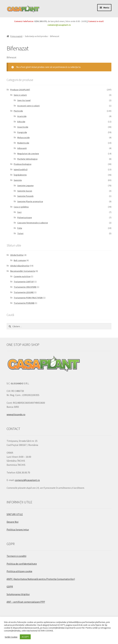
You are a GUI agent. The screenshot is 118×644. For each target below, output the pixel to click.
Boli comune (20, 260)
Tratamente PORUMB (24, 303)
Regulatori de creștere (28, 154)
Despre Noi (13, 522)
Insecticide (23, 127)
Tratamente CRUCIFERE (25, 287)
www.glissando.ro (16, 414)
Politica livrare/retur (18, 530)
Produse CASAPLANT (20, 90)
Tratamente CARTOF (24, 282)
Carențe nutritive (22, 276)
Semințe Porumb (25, 196)
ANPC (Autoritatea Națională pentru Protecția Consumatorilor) (41, 579)
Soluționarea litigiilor (18, 594)
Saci (19, 212)
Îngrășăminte (20, 175)
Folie (20, 228)
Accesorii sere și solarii (28, 106)
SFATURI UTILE (15, 514)
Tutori (20, 233)
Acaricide (22, 116)
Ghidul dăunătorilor (20, 266)
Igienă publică (21, 169)
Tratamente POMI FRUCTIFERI (28, 298)
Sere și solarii (20, 95)
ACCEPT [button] (25, 637)
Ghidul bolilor (17, 255)
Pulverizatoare (25, 218)
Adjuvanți (22, 148)
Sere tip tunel (24, 100)
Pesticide (18, 111)
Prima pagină (16, 36)
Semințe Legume (25, 186)
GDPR (10, 587)
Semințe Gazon (25, 191)
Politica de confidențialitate (22, 564)
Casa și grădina (21, 207)
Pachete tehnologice (27, 159)
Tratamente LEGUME (24, 292)
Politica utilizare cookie (19, 571)
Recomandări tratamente (23, 271)
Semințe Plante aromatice (30, 201)
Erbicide (21, 122)
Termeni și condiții (16, 556)
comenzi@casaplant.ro (59, 25)
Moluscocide (23, 137)
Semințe (18, 180)
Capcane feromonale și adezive (33, 223)
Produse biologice (22, 164)
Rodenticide (23, 143)
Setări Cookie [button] (11, 637)
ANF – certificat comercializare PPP (26, 602)
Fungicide (22, 132)
